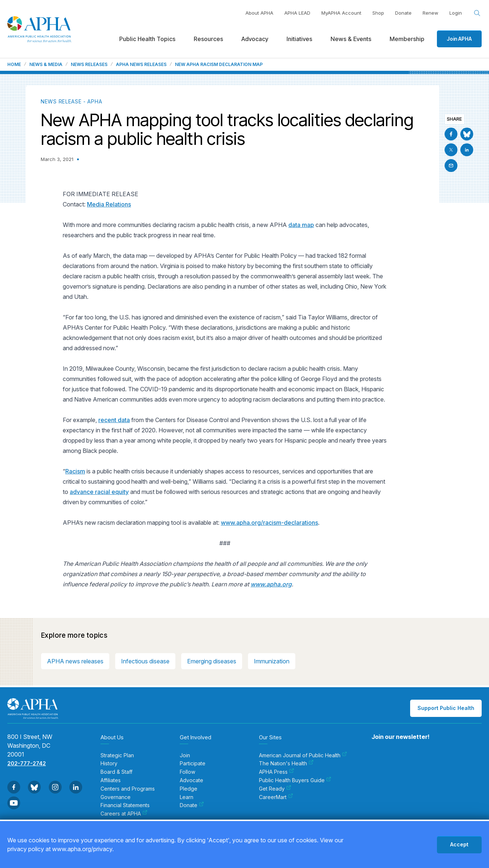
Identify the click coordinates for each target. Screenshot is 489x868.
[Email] (451, 166)
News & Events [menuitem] (351, 39)
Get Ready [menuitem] (275, 789)
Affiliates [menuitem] (111, 780)
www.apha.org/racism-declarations (269, 523)
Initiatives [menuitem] (299, 39)
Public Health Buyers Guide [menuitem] (295, 780)
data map (301, 225)
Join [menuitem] (185, 755)
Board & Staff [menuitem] (116, 772)
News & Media (46, 65)
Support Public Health (446, 708)
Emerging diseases (212, 661)
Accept (459, 844)
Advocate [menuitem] (191, 780)
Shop (378, 13)
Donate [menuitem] (192, 805)
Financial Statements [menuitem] (125, 805)
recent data (114, 420)
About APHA (259, 13)
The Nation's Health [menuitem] (286, 763)
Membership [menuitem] (407, 39)
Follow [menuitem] (187, 772)
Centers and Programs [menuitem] (128, 789)
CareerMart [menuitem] (276, 797)
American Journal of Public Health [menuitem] (303, 755)
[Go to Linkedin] (467, 150)
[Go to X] (451, 150)
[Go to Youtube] (14, 803)
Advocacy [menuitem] (255, 39)
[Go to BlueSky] (467, 134)
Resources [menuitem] (208, 39)
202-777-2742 (27, 763)
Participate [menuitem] (193, 763)
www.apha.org (271, 584)
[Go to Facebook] (451, 134)
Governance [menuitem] (116, 797)
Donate (403, 13)
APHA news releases (75, 661)
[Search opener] (477, 13)
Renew (430, 13)
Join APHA (459, 39)
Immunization (272, 661)
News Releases (89, 65)
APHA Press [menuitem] (277, 772)
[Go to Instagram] (55, 787)
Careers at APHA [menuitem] (124, 814)
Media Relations (109, 204)
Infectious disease (145, 661)
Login (456, 13)
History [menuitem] (109, 763)
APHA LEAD (297, 13)
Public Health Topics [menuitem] (147, 39)
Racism (75, 471)
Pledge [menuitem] (189, 789)
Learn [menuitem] (187, 797)
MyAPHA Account (341, 13)
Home (14, 65)
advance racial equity (99, 492)
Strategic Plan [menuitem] (117, 755)
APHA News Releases (141, 65)
